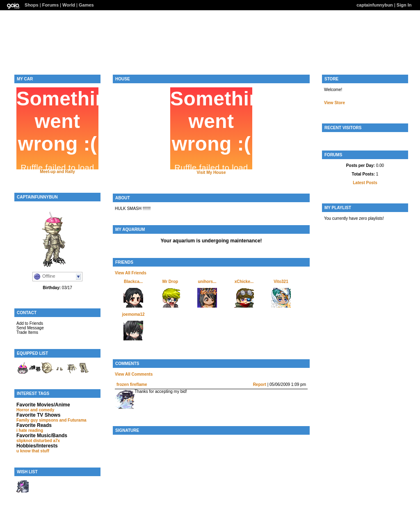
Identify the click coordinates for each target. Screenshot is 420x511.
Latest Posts (365, 183)
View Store (334, 103)
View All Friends (131, 273)
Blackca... (133, 282)
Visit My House (211, 172)
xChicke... (244, 282)
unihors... (207, 282)
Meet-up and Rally (57, 172)
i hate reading (30, 430)
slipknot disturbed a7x (38, 441)
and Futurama (73, 420)
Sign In (404, 5)
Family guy (27, 420)
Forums (50, 5)
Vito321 (281, 282)
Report (260, 384)
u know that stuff (33, 451)
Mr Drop (170, 282)
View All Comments (134, 374)
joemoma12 (133, 314)
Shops (32, 5)
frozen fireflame (132, 384)
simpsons (49, 420)
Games (86, 5)
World (69, 5)
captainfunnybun (375, 5)
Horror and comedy (35, 410)
